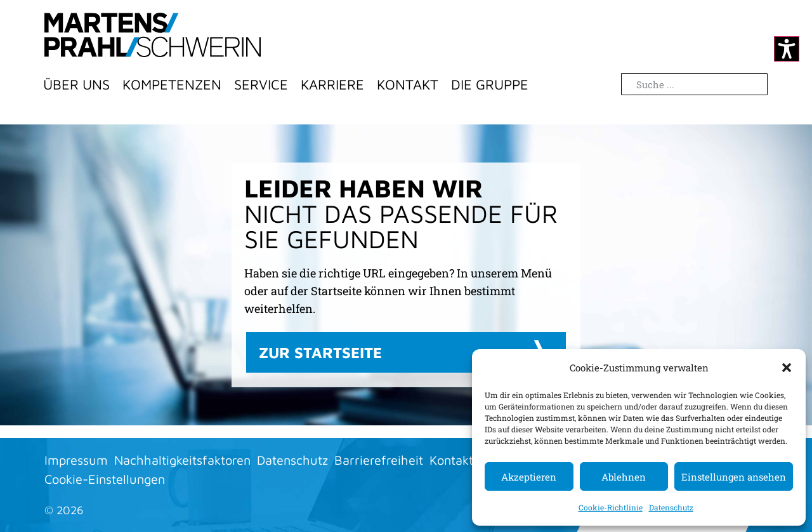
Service (261, 84)
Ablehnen (624, 477)
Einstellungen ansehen (734, 477)
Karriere (332, 84)
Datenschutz (671, 507)
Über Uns (76, 84)
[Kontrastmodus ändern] (787, 49)
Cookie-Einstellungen (105, 479)
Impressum (76, 460)
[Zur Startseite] (153, 35)
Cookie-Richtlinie (611, 507)
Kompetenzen (172, 84)
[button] (787, 368)
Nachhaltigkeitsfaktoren (182, 460)
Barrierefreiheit (379, 460)
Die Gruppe (490, 84)
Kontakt (408, 84)
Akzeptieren (529, 477)
